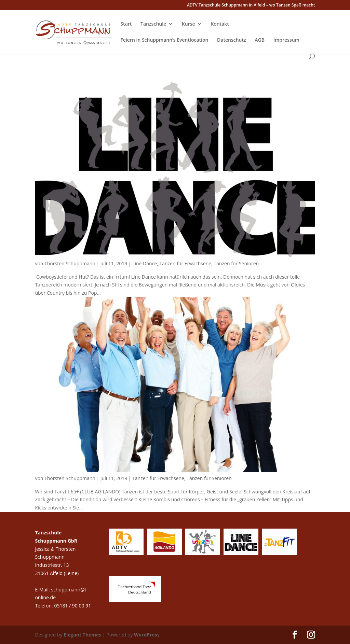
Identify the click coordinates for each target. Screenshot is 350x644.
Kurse (189, 24)
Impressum (286, 40)
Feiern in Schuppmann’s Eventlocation (164, 40)
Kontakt (220, 24)
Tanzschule (153, 24)
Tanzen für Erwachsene (185, 263)
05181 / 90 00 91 (73, 606)
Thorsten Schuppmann (70, 263)
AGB (260, 40)
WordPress (147, 635)
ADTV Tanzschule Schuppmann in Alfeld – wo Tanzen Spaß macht (251, 5)
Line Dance (145, 263)
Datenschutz (232, 40)
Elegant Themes (82, 635)
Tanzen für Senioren (236, 263)
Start (126, 24)
